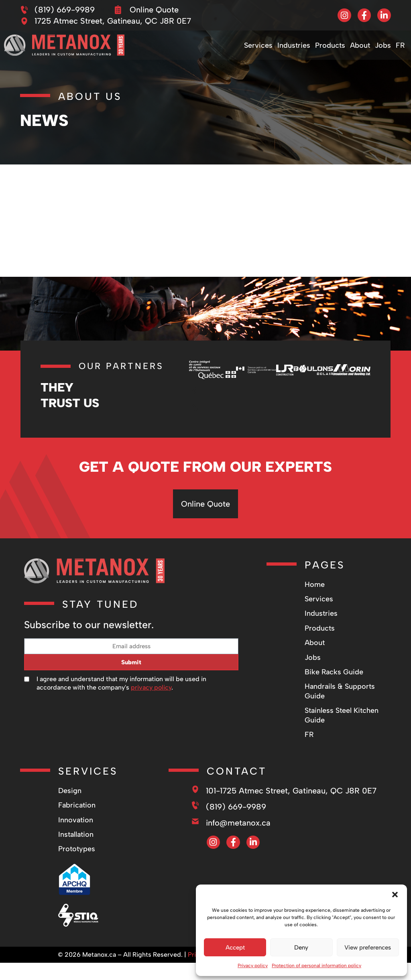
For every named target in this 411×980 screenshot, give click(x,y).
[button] (395, 895)
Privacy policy (253, 966)
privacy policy (151, 687)
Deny (301, 948)
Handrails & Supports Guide (340, 691)
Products (330, 45)
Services (258, 45)
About (360, 45)
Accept (235, 948)
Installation (76, 834)
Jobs (383, 45)
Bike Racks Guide (334, 672)
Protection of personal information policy (316, 966)
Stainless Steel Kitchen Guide (342, 715)
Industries (294, 45)
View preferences (368, 948)
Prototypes (77, 849)
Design (70, 791)
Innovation (76, 820)
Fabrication (77, 805)
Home (315, 584)
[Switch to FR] (400, 45)
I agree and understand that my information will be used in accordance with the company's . (121, 683)
